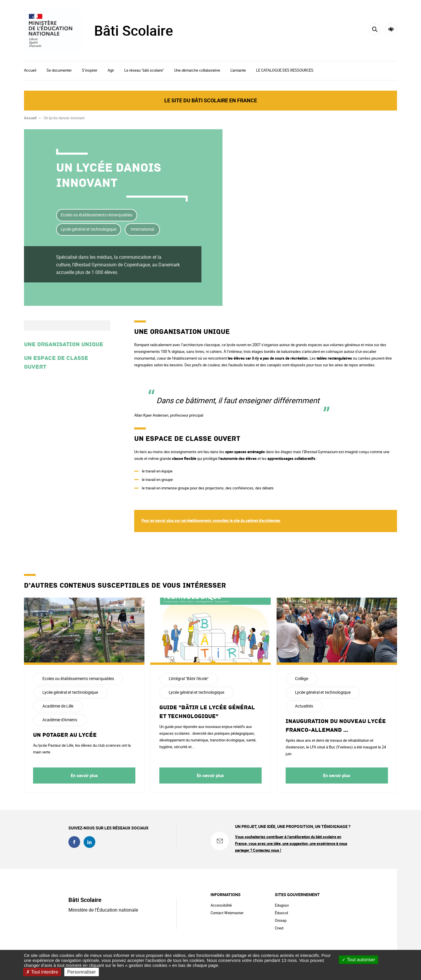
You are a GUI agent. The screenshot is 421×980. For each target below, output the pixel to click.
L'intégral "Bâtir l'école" (189, 678)
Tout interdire (42, 972)
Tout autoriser (358, 960)
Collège (302, 678)
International (142, 229)
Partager (355, 178)
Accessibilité (391, 29)
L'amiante (238, 70)
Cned (279, 928)
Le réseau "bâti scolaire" (144, 70)
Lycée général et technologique (89, 229)
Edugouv (282, 905)
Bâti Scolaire (134, 30)
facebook (74, 842)
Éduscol (281, 913)
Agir (111, 70)
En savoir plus (84, 775)
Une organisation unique (64, 344)
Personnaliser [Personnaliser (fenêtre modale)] (82, 972)
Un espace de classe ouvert (56, 363)
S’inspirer (90, 70)
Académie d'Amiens (60, 720)
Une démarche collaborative (197, 70)
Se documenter (59, 70)
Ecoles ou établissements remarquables (97, 215)
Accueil (30, 70)
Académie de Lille (58, 706)
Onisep (281, 920)
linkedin (89, 842)
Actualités (304, 706)
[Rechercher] (375, 29)
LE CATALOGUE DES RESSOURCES (285, 70)
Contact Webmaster (227, 913)
